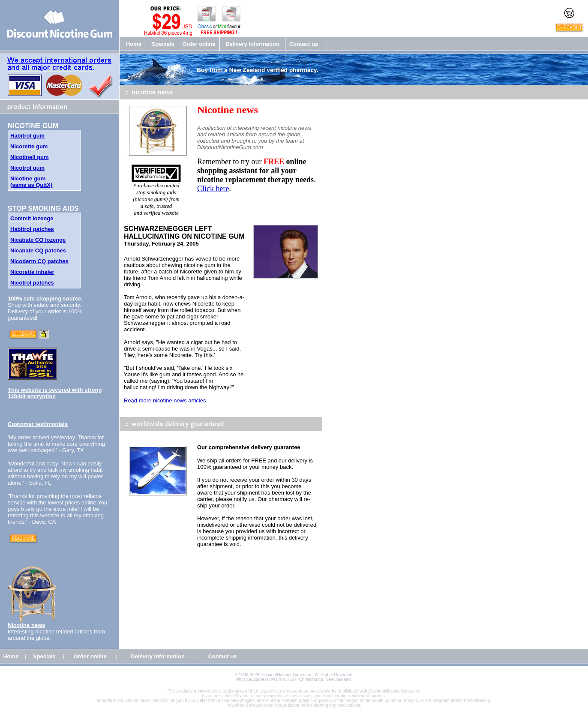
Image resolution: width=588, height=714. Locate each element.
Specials (163, 44)
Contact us (304, 44)
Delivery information (252, 44)
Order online (199, 44)
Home (134, 44)
